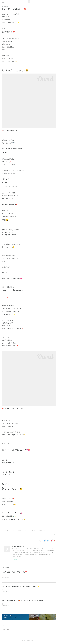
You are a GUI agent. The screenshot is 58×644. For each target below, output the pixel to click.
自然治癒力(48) (16, 530)
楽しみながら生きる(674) (24, 530)
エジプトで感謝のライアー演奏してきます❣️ (14, 572)
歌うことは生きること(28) (7, 530)
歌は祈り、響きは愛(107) (40, 530)
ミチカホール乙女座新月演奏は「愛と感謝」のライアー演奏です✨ (20, 586)
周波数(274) (32, 530)
